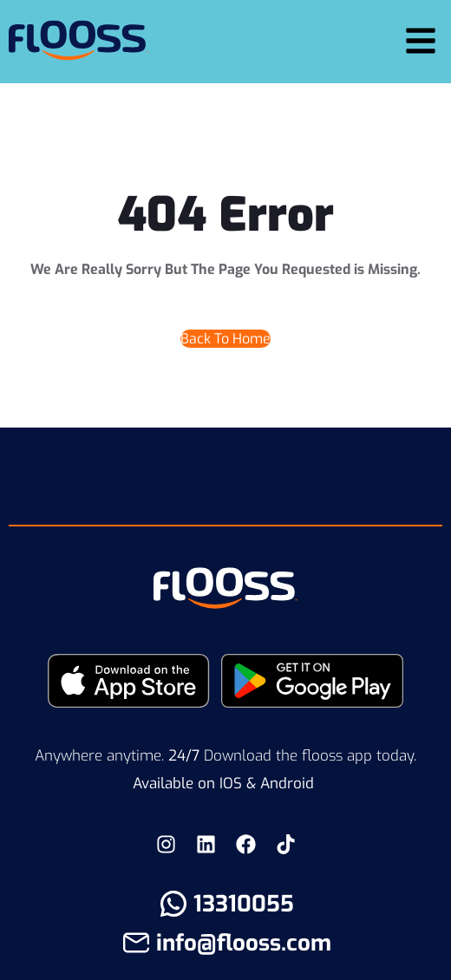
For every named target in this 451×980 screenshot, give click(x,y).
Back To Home (225, 339)
